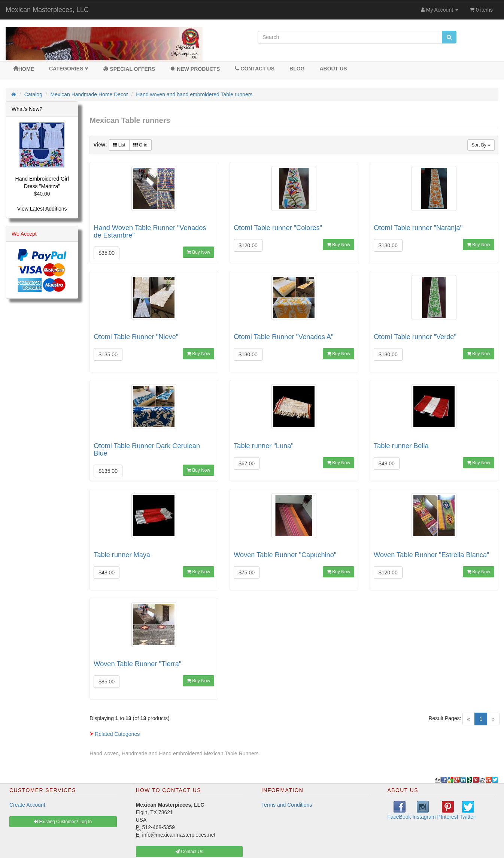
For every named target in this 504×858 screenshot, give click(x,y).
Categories (69, 69)
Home (24, 69)
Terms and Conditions (287, 805)
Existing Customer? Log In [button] (63, 822)
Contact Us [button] (189, 852)
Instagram (424, 810)
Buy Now (198, 252)
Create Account (27, 805)
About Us (333, 69)
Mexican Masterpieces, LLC (47, 10)
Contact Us (255, 69)
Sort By (481, 145)
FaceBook (399, 810)
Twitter (467, 810)
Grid (140, 145)
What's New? (27, 109)
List (119, 145)
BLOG (297, 69)
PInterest (448, 810)
